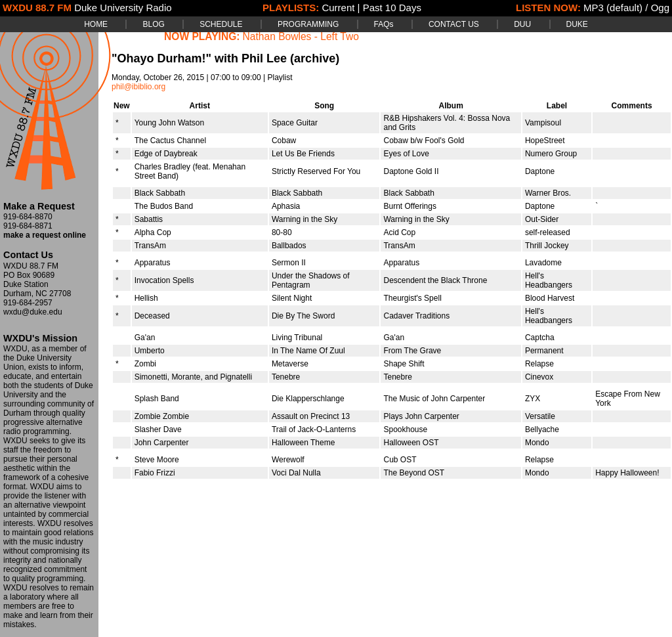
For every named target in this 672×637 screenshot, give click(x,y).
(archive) (315, 58)
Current (338, 8)
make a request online (45, 235)
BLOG (153, 24)
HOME (96, 24)
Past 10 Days (392, 8)
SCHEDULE (221, 24)
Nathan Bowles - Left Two (301, 36)
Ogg (660, 8)
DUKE (577, 24)
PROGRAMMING (308, 24)
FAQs (384, 24)
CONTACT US (454, 24)
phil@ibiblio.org (138, 87)
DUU (522, 24)
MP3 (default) (613, 8)
